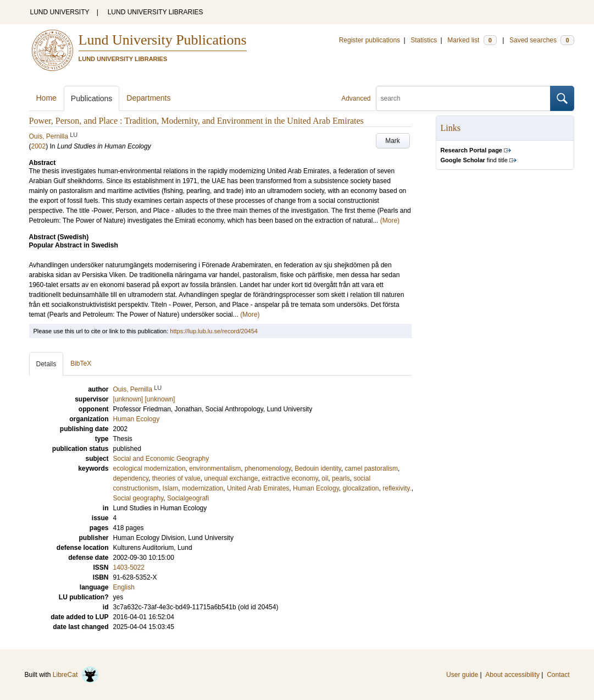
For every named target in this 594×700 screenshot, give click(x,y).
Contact (558, 675)
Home (46, 98)
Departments (148, 98)
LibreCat (76, 675)
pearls (341, 478)
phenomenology (268, 468)
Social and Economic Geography (161, 459)
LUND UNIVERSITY (60, 12)
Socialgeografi (188, 498)
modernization (202, 488)
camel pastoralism (371, 468)
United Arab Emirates (258, 488)
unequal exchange (231, 478)
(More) (390, 221)
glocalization (361, 488)
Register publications (370, 40)
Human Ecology (316, 488)
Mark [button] (393, 141)
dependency (131, 478)
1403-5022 (129, 567)
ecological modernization (149, 468)
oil (325, 478)
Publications (92, 98)
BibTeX (81, 363)
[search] (463, 98)
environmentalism (215, 468)
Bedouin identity (318, 468)
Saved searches (542, 40)
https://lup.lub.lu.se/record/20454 (214, 331)
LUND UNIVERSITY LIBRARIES (156, 12)
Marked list (472, 40)
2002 (39, 146)
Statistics (424, 40)
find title (474, 160)
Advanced (356, 98)
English (124, 587)
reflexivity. (397, 488)
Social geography (138, 498)
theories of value (176, 478)
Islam (171, 488)
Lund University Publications (163, 40)
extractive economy (290, 478)
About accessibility (512, 675)
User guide (462, 675)
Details (46, 364)
